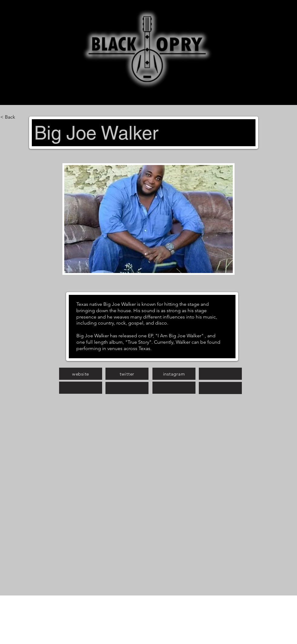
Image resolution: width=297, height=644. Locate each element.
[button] (148, 219)
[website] (81, 374)
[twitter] (127, 374)
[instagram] (174, 374)
